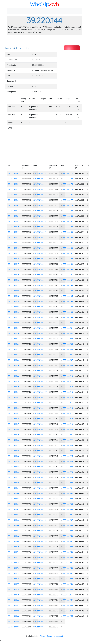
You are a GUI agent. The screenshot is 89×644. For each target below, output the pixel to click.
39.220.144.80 (14, 600)
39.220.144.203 (67, 339)
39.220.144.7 (13, 211)
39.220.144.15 (14, 253)
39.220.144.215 (67, 403)
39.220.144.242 (67, 547)
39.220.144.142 (41, 472)
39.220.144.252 (67, 600)
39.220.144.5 (13, 200)
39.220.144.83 (14, 616)
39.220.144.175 (67, 189)
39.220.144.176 (67, 195)
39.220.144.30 (14, 333)
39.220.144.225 (67, 456)
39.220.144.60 (14, 494)
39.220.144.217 (67, 413)
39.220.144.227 (67, 467)
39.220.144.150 (41, 515)
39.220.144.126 (41, 387)
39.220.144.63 (14, 510)
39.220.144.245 (67, 563)
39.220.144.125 (41, 381)
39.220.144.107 (41, 285)
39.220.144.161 (41, 574)
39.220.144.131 (41, 413)
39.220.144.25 (14, 307)
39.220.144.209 (67, 371)
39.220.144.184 (67, 237)
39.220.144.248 (67, 579)
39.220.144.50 (14, 440)
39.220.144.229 (67, 478)
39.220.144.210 (67, 376)
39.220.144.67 (14, 531)
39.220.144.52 (14, 451)
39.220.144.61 (14, 499)
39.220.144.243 (67, 552)
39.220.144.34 (14, 355)
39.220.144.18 (14, 269)
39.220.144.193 (67, 285)
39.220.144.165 (41, 595)
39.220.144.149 (41, 510)
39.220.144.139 (41, 456)
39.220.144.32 (14, 344)
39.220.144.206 (67, 355)
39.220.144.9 (13, 221)
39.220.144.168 (41, 611)
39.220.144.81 (14, 606)
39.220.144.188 (67, 259)
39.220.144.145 (41, 488)
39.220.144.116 (41, 333)
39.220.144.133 (41, 424)
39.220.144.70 (14, 547)
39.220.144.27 (14, 317)
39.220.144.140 (41, 462)
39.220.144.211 (67, 381)
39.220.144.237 (67, 520)
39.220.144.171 (41, 627)
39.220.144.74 (14, 568)
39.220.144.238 (67, 526)
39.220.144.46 (14, 419)
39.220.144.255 (67, 616)
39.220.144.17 (14, 264)
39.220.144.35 (14, 360)
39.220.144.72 (14, 558)
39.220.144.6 (13, 205)
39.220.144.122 (41, 365)
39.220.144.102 (41, 259)
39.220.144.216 (67, 408)
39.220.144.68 (14, 536)
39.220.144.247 (67, 574)
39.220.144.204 (67, 344)
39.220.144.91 (40, 200)
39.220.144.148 (41, 504)
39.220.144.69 (14, 542)
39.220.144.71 (14, 552)
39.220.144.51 (14, 445)
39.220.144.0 (13, 173)
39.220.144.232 (67, 494)
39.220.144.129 (41, 403)
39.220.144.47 (14, 424)
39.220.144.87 (40, 179)
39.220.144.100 (41, 248)
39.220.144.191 (67, 275)
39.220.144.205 (67, 349)
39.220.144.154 (41, 536)
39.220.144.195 (67, 296)
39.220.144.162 (41, 579)
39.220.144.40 (14, 387)
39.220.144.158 (41, 558)
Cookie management (55, 636)
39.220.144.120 (41, 355)
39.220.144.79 (14, 595)
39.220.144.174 (67, 184)
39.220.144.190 (67, 269)
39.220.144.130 (41, 408)
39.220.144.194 (67, 291)
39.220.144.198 (67, 312)
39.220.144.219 (67, 424)
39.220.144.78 (14, 590)
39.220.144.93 (40, 211)
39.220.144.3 (13, 189)
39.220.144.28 (14, 323)
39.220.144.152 (41, 526)
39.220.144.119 (41, 349)
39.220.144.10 (14, 227)
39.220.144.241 (67, 542)
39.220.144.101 (41, 253)
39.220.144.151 (41, 520)
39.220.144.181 (67, 221)
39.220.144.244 (67, 558)
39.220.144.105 (41, 275)
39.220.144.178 (67, 205)
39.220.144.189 (67, 264)
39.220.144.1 (13, 179)
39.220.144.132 (41, 419)
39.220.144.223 (67, 445)
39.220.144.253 (67, 606)
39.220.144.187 (67, 253)
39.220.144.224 (67, 451)
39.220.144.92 (40, 205)
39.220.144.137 (41, 445)
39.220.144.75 (14, 574)
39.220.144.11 (14, 232)
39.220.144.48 (14, 429)
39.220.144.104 (41, 269)
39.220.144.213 (67, 392)
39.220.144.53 (14, 456)
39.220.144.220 (67, 429)
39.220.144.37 (14, 371)
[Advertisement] (45, 41)
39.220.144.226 (67, 462)
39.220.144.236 (67, 515)
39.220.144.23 (14, 296)
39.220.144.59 (14, 488)
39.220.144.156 (41, 547)
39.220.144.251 (67, 595)
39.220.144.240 (67, 536)
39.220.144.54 (14, 462)
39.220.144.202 (67, 333)
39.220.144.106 (41, 280)
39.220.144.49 (14, 435)
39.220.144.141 (41, 467)
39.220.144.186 (67, 248)
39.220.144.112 (41, 312)
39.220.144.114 (41, 323)
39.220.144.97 (40, 232)
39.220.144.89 (40, 189)
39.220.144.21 (14, 285)
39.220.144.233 (67, 499)
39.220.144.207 (67, 360)
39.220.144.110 (41, 301)
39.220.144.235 (67, 510)
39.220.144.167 (41, 606)
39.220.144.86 (40, 173)
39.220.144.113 (41, 317)
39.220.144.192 (67, 280)
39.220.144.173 (67, 179)
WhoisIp (40, 4)
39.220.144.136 (41, 440)
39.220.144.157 (41, 552)
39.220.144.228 (67, 472)
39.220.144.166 (41, 600)
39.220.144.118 (41, 344)
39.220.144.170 (41, 622)
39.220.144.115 (41, 328)
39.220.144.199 (67, 317)
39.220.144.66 (14, 526)
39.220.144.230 (67, 483)
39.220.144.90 (40, 195)
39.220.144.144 (41, 483)
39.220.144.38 (14, 376)
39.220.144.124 (41, 376)
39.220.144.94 (40, 216)
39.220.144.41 (14, 392)
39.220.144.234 (67, 504)
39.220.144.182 (67, 227)
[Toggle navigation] (12, 11)
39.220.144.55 (14, 467)
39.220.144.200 (67, 323)
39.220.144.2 (13, 184)
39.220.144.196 (67, 301)
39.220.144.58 (14, 483)
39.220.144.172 (67, 173)
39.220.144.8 (13, 216)
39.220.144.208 (67, 365)
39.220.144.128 (41, 397)
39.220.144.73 (14, 563)
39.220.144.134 (41, 429)
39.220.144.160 (41, 568)
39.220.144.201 (67, 328)
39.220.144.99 (40, 243)
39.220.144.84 (14, 622)
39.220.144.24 (14, 301)
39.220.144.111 (41, 307)
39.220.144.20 (14, 280)
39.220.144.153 (41, 531)
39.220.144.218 (67, 419)
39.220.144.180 (67, 216)
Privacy (43, 636)
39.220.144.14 (14, 248)
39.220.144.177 (67, 200)
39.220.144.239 (67, 531)
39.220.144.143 (41, 478)
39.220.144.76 (14, 579)
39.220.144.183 (67, 232)
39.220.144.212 (67, 387)
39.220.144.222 (67, 440)
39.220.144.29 (14, 328)
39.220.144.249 (67, 584)
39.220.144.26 (14, 312)
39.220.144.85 (14, 627)
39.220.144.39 (14, 381)
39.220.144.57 (14, 478)
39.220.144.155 (41, 542)
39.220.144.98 (40, 237)
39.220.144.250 (67, 590)
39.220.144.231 (67, 488)
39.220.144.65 (14, 520)
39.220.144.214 (67, 397)
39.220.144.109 (41, 296)
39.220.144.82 (14, 611)
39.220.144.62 (14, 504)
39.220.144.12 (14, 237)
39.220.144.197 (67, 307)
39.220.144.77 (14, 584)
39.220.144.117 (41, 339)
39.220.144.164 (41, 590)
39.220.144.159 (41, 563)
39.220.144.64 (14, 515)
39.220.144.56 (14, 472)
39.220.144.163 (41, 584)
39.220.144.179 (67, 211)
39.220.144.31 (14, 339)
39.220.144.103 (41, 264)
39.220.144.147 (41, 499)
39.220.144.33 (14, 349)
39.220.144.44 (14, 408)
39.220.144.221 (67, 435)
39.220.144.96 (40, 227)
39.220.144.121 (41, 360)
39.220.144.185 (67, 243)
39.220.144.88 (40, 184)
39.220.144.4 (13, 195)
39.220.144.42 (14, 397)
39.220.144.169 (41, 616)
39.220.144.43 (14, 403)
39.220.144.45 (14, 413)
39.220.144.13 (14, 243)
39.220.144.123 (41, 371)
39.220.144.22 (14, 291)
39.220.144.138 (41, 451)
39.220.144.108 (41, 291)
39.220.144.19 (14, 275)
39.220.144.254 (67, 611)
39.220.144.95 (40, 221)
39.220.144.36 (14, 365)
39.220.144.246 (67, 568)
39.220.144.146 (41, 494)
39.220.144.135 (41, 435)
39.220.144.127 (41, 392)
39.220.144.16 (14, 259)
